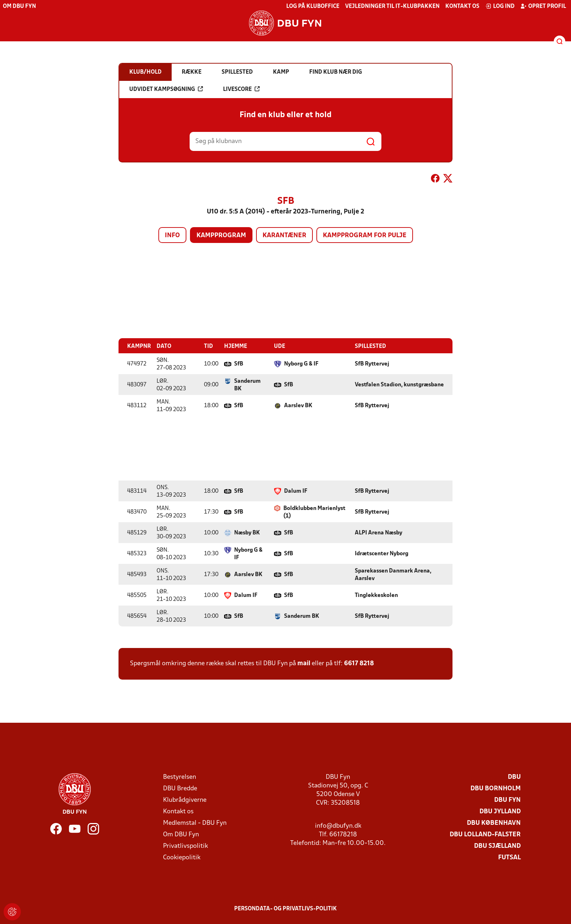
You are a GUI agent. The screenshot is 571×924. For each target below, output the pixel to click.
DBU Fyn (507, 800)
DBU (514, 777)
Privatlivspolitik (185, 846)
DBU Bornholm (496, 788)
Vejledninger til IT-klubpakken (392, 6)
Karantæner (284, 236)
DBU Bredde (180, 788)
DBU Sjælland (497, 846)
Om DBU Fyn (19, 6)
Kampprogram (221, 236)
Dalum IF (296, 491)
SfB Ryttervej (372, 364)
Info (172, 236)
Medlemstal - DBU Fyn (195, 823)
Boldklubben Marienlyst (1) (314, 512)
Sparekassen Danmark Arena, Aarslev (393, 574)
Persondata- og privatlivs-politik (285, 909)
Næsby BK (247, 533)
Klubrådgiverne (185, 800)
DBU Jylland (500, 811)
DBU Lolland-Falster (485, 834)
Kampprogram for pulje (365, 236)
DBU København (494, 823)
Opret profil (543, 6)
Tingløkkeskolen (376, 595)
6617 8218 (359, 663)
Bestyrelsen (180, 777)
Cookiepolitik (182, 857)
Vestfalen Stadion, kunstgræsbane (399, 385)
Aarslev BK (298, 405)
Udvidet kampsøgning (166, 89)
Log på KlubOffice (313, 6)
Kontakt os (462, 6)
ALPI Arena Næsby (379, 533)
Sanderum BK (247, 385)
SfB (239, 364)
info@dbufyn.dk (338, 826)
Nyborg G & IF (301, 364)
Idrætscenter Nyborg (382, 553)
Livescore (241, 89)
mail (304, 663)
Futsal (509, 857)
